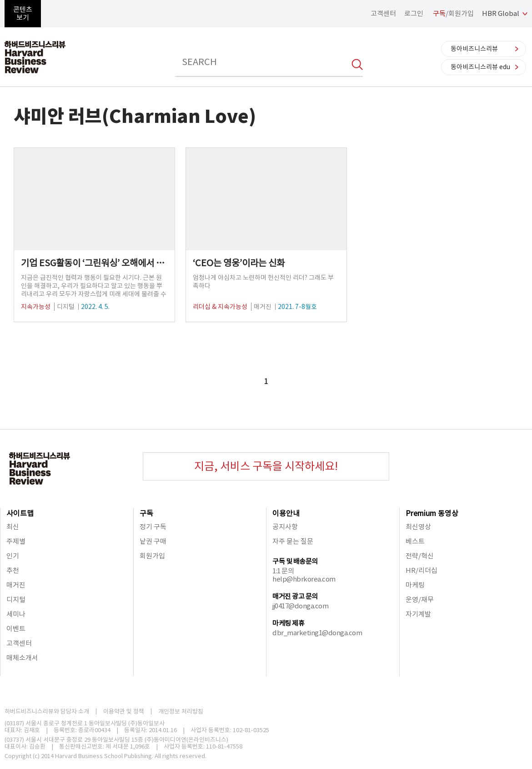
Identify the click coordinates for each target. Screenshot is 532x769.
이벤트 (16, 629)
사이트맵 (20, 513)
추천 (13, 570)
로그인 (414, 13)
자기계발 (418, 614)
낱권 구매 (153, 541)
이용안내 (286, 513)
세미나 (16, 614)
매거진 (16, 585)
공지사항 (285, 527)
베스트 (415, 541)
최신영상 (418, 527)
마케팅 (415, 585)
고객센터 (383, 13)
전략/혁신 (420, 556)
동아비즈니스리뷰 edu (480, 67)
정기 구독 (153, 527)
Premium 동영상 (432, 513)
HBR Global (501, 13)
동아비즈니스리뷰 (474, 49)
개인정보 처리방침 (181, 711)
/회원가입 (453, 13)
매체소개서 (22, 658)
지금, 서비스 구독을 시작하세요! (266, 466)
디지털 (16, 600)
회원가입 (152, 556)
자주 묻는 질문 (293, 541)
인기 (13, 556)
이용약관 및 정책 (124, 711)
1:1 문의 (283, 571)
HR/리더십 (422, 570)
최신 (13, 527)
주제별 (16, 541)
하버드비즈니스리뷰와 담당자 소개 (47, 711)
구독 (146, 513)
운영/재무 (420, 600)
